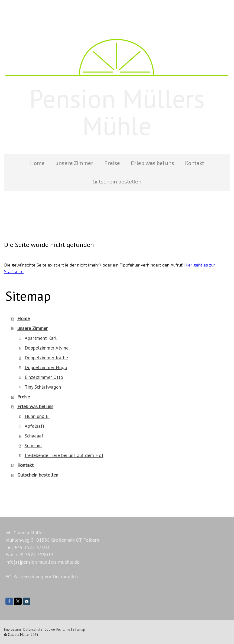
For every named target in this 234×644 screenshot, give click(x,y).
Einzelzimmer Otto (44, 377)
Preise (112, 163)
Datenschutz (33, 629)
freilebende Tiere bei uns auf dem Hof (64, 455)
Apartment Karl (41, 338)
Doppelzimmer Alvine (47, 348)
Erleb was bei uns (152, 163)
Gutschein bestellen (117, 181)
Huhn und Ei (37, 416)
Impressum (12, 629)
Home (37, 163)
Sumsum (33, 445)
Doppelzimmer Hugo (46, 367)
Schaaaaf (34, 436)
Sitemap (79, 629)
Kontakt (194, 163)
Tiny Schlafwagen (43, 387)
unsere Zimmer (74, 163)
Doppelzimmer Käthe (46, 358)
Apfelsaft (35, 426)
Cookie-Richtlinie (57, 629)
